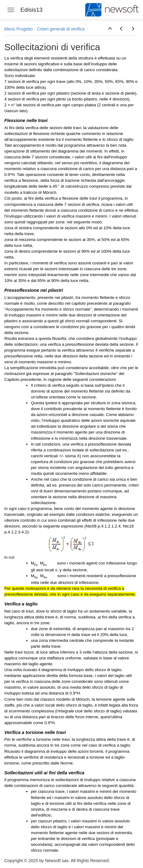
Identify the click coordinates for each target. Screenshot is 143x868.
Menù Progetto (19, 29)
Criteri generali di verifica (61, 29)
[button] (110, 29)
